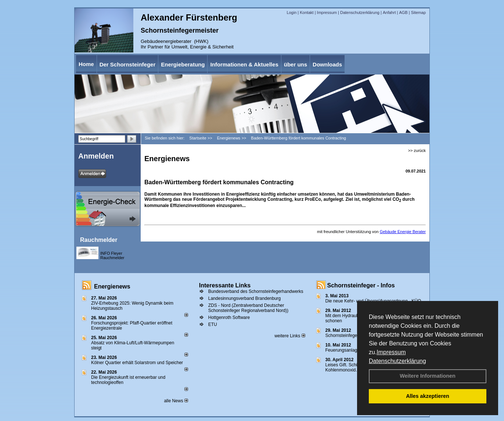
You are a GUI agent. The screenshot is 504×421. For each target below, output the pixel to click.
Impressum (391, 352)
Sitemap (418, 12)
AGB (403, 12)
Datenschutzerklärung (397, 361)
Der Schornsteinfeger (128, 64)
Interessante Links (225, 285)
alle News (176, 401)
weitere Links (290, 336)
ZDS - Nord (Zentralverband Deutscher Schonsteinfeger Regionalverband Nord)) (248, 308)
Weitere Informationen (428, 376)
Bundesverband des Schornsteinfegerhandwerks (256, 291)
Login (291, 12)
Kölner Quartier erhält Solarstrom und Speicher (137, 363)
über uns (296, 64)
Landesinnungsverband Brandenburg (245, 298)
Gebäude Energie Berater (403, 232)
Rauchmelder (99, 240)
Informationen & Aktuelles (244, 64)
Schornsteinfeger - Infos (361, 285)
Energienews (112, 286)
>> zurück (417, 150)
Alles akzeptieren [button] (428, 396)
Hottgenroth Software (229, 317)
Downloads (327, 64)
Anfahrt (389, 12)
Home (86, 64)
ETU (213, 324)
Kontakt (307, 12)
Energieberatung (183, 64)
